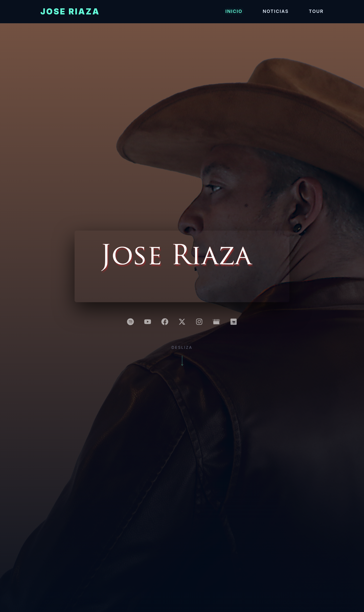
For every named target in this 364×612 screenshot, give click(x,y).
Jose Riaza (70, 12)
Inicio (234, 11)
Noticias (276, 11)
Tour (316, 11)
